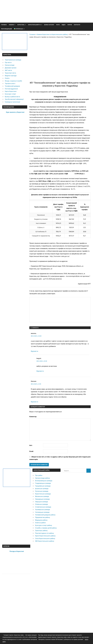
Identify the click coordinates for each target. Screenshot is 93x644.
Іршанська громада (42, 488)
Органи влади (10, 65)
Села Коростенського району (45, 538)
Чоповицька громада (42, 512)
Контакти (77, 25)
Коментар (33, 417)
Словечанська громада (43, 507)
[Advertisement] (58, 16)
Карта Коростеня (11, 91)
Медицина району (41, 520)
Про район (39, 475)
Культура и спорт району (44, 525)
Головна (4, 25)
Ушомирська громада (42, 509)
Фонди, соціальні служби (13, 81)
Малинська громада (42, 496)
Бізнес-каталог (49, 25)
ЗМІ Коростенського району (45, 541)
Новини (11, 25)
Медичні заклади (11, 76)
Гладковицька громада (43, 483)
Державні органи (11, 68)
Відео (64, 25)
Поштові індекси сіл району (44, 533)
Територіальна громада (13, 60)
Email (31, 451)
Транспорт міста (10, 73)
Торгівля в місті (10, 83)
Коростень (21, 25)
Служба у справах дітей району (46, 528)
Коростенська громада (43, 494)
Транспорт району (41, 530)
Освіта (7, 78)
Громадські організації (12, 102)
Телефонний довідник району (45, 515)
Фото (58, 25)
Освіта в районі (40, 523)
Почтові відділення (11, 89)
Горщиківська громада (43, 486)
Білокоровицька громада (44, 481)
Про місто (8, 62)
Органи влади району (42, 478)
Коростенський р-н (34, 25)
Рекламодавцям (7, 29)
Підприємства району (43, 517)
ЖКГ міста (8, 70)
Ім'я (31, 445)
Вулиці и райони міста (12, 97)
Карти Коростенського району (45, 536)
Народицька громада (42, 499)
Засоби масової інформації (14, 99)
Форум (70, 25)
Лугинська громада (42, 491)
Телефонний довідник (12, 86)
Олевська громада (42, 504)
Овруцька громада (42, 502)
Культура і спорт (10, 94)
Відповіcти (34, 351)
